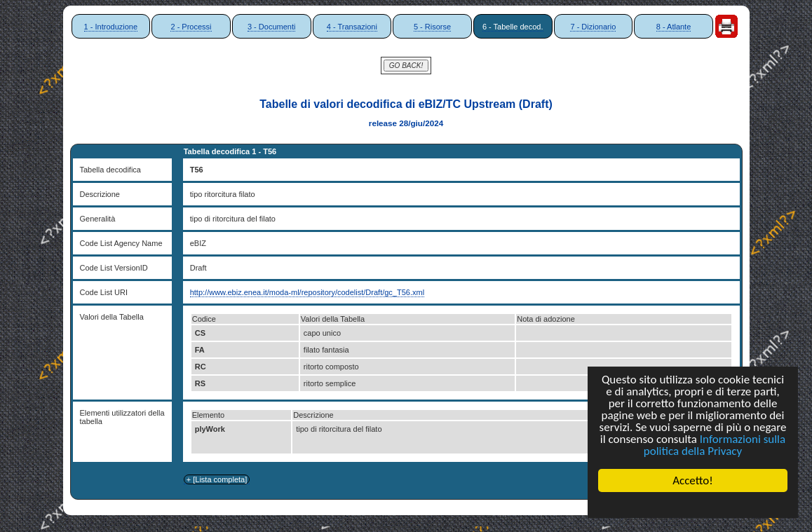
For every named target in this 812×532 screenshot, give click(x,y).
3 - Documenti (271, 27)
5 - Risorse (432, 27)
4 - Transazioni (352, 27)
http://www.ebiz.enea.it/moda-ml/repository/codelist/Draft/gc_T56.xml (307, 292)
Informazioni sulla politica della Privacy (715, 445)
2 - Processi (191, 27)
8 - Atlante (674, 27)
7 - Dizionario (593, 27)
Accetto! (693, 480)
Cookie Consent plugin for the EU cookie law (693, 505)
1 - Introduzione (111, 27)
